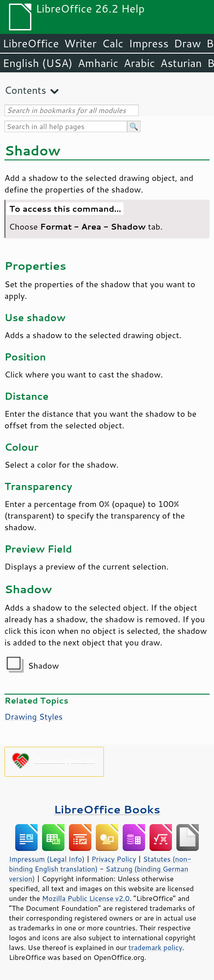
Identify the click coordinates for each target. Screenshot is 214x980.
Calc (113, 43)
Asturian (181, 63)
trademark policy (155, 947)
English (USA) (38, 63)
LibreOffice (31, 43)
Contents (25, 90)
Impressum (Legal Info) (47, 859)
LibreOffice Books (107, 809)
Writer (80, 43)
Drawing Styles (34, 716)
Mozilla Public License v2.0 (86, 898)
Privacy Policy (114, 859)
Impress (149, 43)
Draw (187, 43)
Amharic (98, 63)
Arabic (139, 63)
